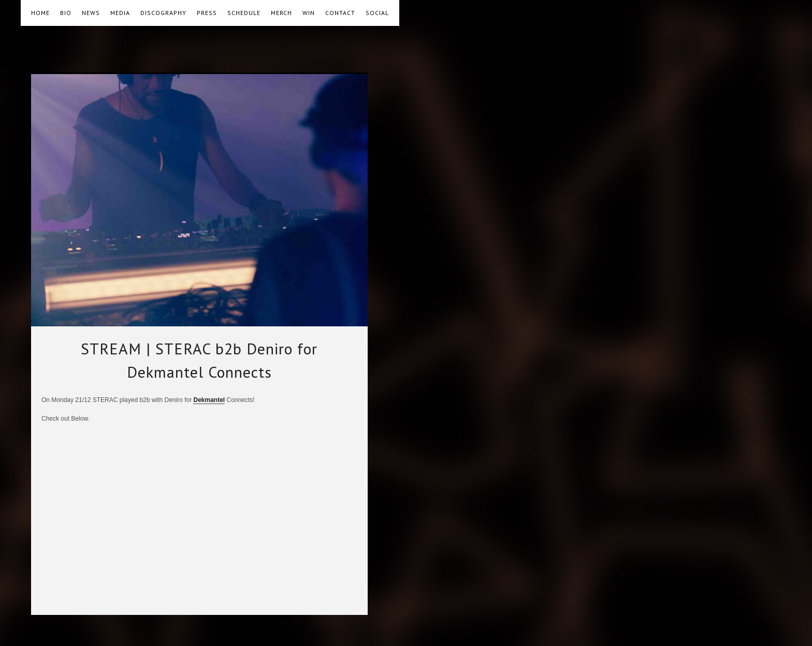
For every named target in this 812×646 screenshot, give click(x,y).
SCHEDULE (244, 13)
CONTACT (340, 13)
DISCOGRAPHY (163, 13)
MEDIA (120, 13)
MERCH (281, 13)
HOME (40, 13)
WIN (309, 13)
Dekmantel (209, 400)
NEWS (91, 13)
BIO (66, 13)
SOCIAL (377, 13)
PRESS (207, 13)
